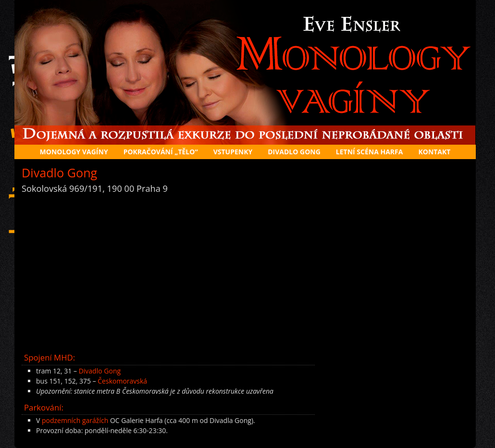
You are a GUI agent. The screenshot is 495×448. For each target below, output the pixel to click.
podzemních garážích (75, 420)
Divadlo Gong (100, 371)
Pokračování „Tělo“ (161, 152)
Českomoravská (122, 381)
